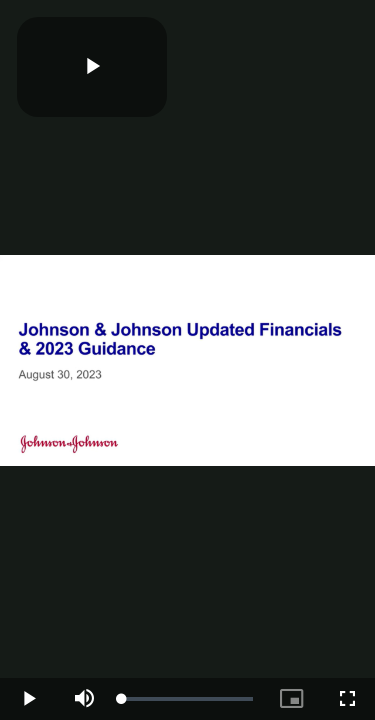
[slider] (187, 699)
